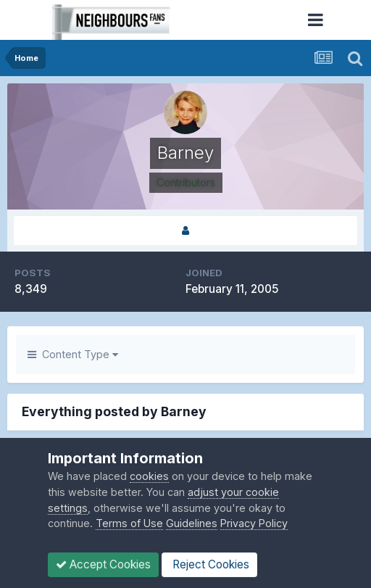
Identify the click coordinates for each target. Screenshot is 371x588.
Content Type (73, 354)
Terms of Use (129, 523)
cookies (149, 476)
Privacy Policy (254, 523)
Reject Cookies (209, 564)
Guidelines (192, 523)
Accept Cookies (103, 564)
